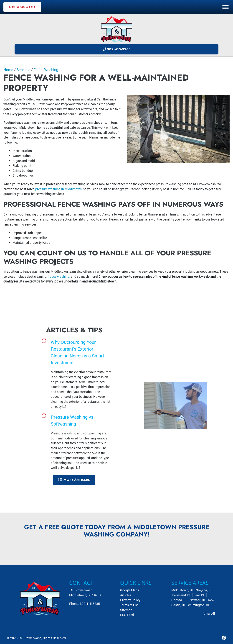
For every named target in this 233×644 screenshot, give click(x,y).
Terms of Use (129, 605)
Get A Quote (22, 7)
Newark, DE (198, 600)
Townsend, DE (181, 595)
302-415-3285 (117, 49)
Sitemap (126, 610)
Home (8, 70)
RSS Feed (127, 615)
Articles (126, 595)
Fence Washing (46, 70)
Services (23, 70)
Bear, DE (199, 595)
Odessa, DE (179, 600)
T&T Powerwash (30, 638)
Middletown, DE (182, 590)
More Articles (74, 480)
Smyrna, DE (204, 590)
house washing (59, 276)
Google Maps (130, 590)
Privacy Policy (130, 600)
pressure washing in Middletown (58, 189)
